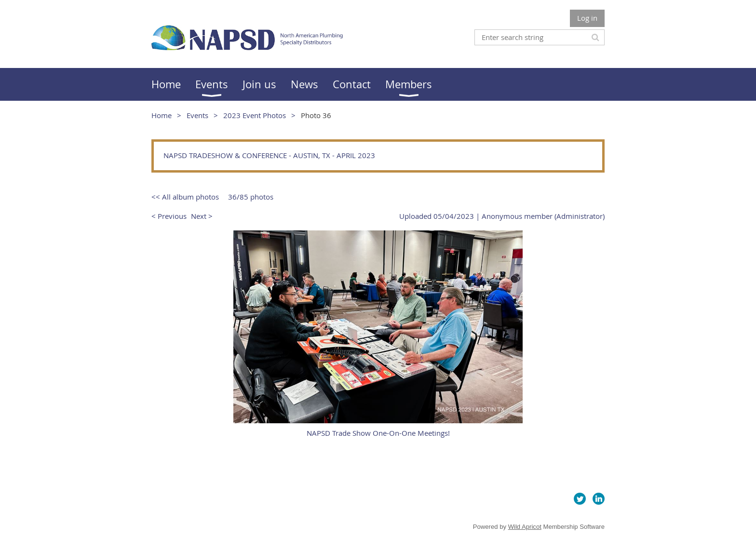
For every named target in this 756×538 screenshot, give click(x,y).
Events (197, 115)
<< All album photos (185, 197)
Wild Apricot (525, 527)
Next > (202, 216)
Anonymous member (517, 216)
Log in (587, 18)
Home (162, 115)
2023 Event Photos (255, 115)
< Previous (169, 216)
